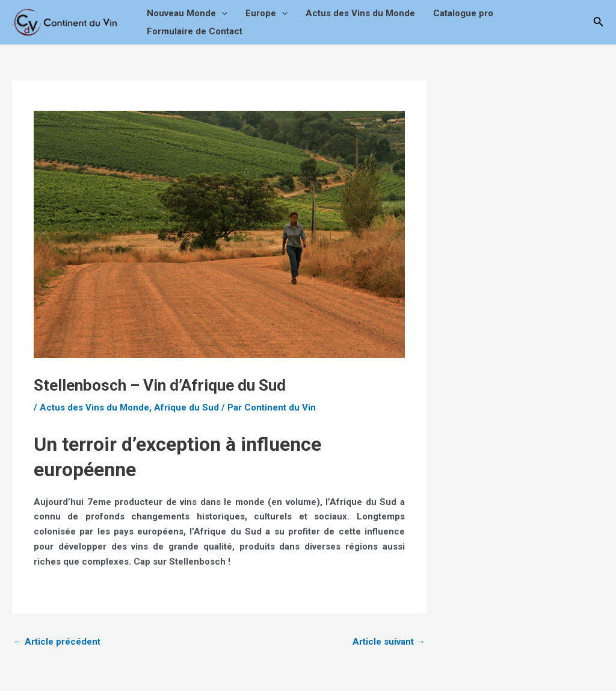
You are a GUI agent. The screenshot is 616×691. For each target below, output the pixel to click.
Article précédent (57, 642)
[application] (222, 13)
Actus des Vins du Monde (360, 13)
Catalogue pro (463, 13)
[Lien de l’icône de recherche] (599, 23)
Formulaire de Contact (195, 31)
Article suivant (389, 642)
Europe (266, 13)
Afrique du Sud (186, 407)
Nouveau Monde (187, 13)
